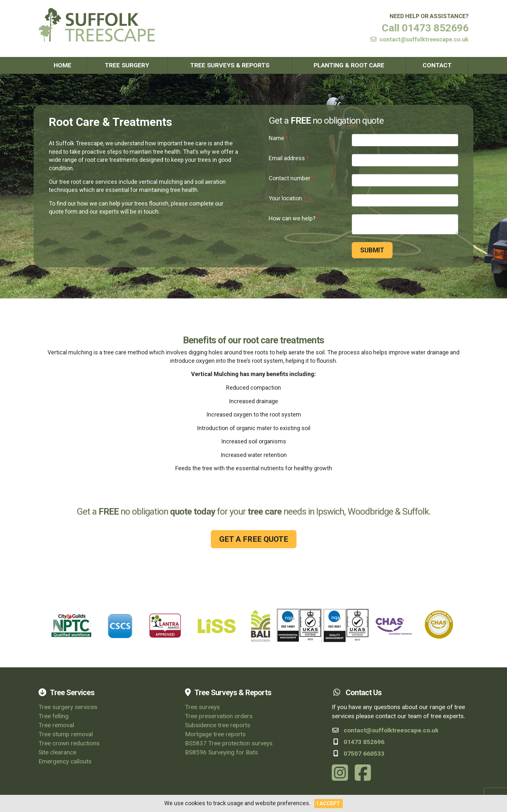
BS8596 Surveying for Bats (221, 752)
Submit (372, 250)
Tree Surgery (127, 65)
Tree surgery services (68, 707)
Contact (437, 65)
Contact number (291, 178)
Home (63, 65)
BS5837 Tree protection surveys (229, 743)
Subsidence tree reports (218, 725)
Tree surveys (202, 707)
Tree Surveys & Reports (230, 65)
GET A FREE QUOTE (254, 539)
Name (278, 138)
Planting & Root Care (349, 65)
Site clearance (57, 752)
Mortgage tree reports (215, 734)
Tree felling (54, 716)
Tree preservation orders (219, 716)
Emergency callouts (65, 761)
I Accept (329, 803)
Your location (287, 198)
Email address (289, 158)
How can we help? (294, 218)
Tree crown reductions (69, 743)
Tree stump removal (66, 734)
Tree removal (56, 725)
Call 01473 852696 (425, 28)
